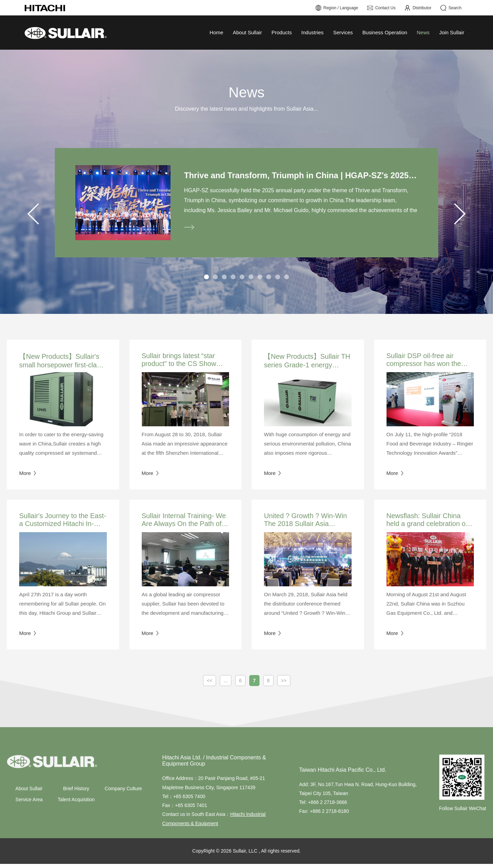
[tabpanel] (246, 205)
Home (216, 32)
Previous (33, 216)
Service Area (29, 804)
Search (451, 8)
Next (460, 216)
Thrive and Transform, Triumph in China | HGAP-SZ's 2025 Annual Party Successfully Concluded (301, 176)
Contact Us (381, 8)
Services (343, 32)
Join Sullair (452, 32)
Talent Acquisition (76, 804)
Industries (312, 32)
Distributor (418, 8)
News (423, 32)
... (226, 685)
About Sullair (247, 32)
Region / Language (337, 8)
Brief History (76, 793)
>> (284, 685)
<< (210, 685)
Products (282, 32)
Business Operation (385, 32)
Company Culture (123, 793)
